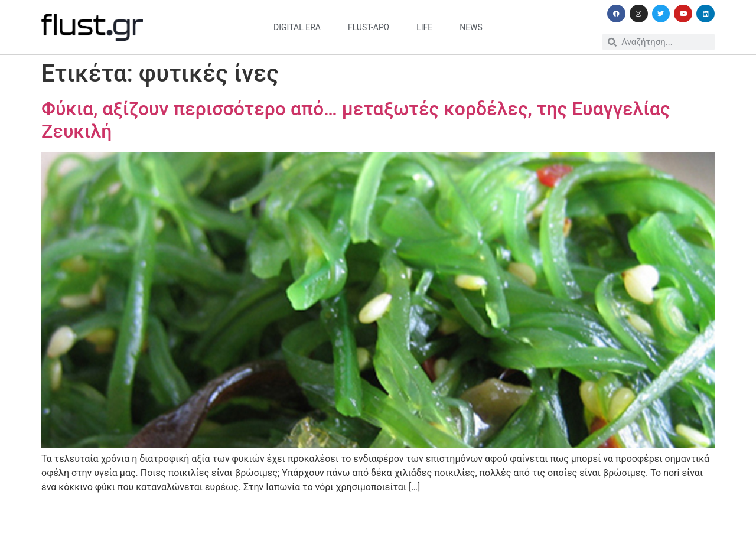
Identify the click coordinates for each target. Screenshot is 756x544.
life (424, 27)
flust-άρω (369, 27)
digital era (297, 27)
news (471, 27)
